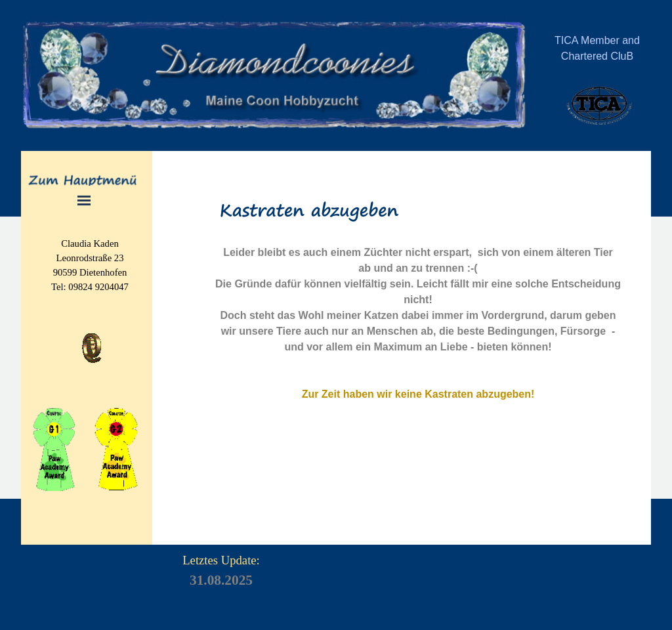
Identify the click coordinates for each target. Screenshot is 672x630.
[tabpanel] (597, 56)
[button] (91, 333)
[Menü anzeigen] (84, 200)
